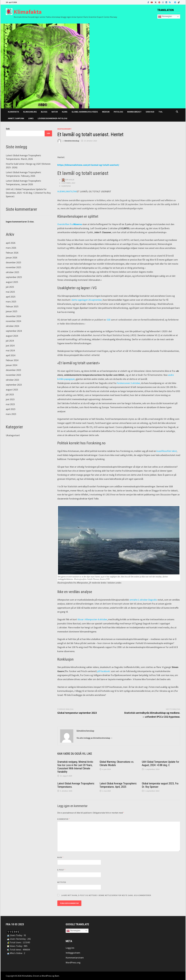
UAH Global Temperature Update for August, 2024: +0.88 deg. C (161, 763)
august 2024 (12, 336)
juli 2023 (10, 394)
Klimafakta (28, 12)
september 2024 (14, 331)
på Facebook (104, 671)
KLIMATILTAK (66, 186)
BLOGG (44, 112)
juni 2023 (10, 399)
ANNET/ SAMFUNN (16, 118)
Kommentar (64, 819)
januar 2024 (11, 365)
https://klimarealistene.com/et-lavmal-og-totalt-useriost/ (88, 165)
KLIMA (65, 112)
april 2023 (11, 409)
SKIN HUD (150, 112)
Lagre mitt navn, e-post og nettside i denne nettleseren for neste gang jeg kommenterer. (107, 895)
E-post (61, 870)
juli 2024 (10, 341)
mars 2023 (11, 414)
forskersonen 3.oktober (128, 383)
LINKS (31, 118)
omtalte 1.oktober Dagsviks (143, 600)
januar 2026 (11, 258)
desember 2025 (13, 262)
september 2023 (14, 385)
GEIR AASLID (70, 180)
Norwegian (165, 17)
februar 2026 (12, 253)
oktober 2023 (12, 380)
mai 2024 (10, 350)
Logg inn (70, 948)
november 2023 (13, 375)
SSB (109, 320)
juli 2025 (10, 287)
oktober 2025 (12, 272)
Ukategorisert (64, 129)
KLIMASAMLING (30, 112)
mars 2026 (11, 248)
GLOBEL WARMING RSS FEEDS (85, 112)
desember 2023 (13, 370)
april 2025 (11, 297)
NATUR (55, 112)
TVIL (161, 112)
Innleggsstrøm (73, 953)
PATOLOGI (118, 112)
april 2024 (11, 355)
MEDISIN (106, 112)
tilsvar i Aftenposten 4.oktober (92, 619)
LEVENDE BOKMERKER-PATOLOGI (53, 118)
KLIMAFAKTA (13, 112)
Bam (57, 976)
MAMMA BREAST (134, 112)
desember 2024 (13, 316)
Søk (8, 129)
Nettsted (62, 882)
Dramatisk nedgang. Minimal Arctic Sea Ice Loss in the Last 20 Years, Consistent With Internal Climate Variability (75, 767)
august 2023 (12, 390)
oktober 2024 (12, 326)
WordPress (47, 976)
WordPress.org (73, 962)
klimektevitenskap (72, 141)
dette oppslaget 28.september (87, 300)
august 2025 (12, 282)
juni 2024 (10, 346)
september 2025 (14, 277)
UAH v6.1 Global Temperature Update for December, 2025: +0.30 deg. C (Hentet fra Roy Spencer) (28, 193)
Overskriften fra (70, 224)
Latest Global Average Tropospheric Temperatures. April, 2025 (118, 785)
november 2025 (13, 267)
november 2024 (13, 321)
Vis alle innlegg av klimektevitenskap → (95, 738)
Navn (60, 857)
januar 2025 (11, 311)
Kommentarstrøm (75, 958)
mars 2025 (11, 302)
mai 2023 (10, 404)
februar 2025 (12, 306)
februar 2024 (12, 360)
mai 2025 (10, 292)
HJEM (60, 191)
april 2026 (11, 243)
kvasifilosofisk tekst (167, 451)
